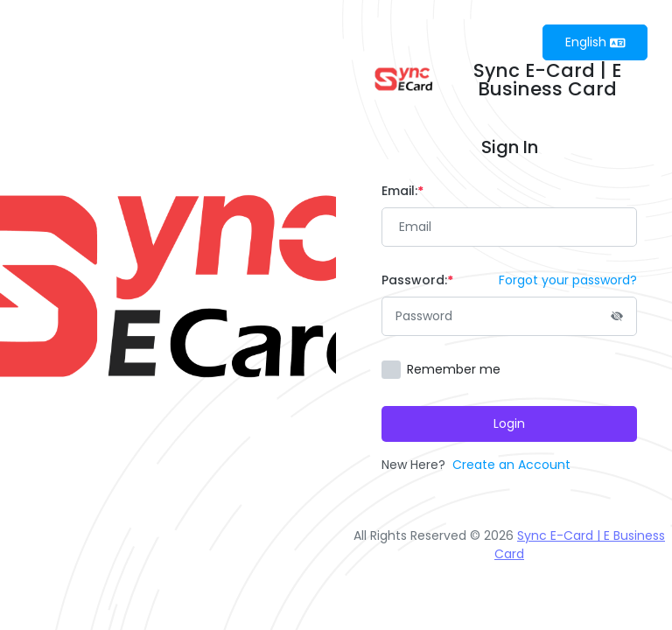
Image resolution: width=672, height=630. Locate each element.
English (595, 42)
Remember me (454, 369)
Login (509, 423)
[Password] (509, 316)
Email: (402, 191)
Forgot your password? (568, 280)
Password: (417, 280)
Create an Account (511, 465)
